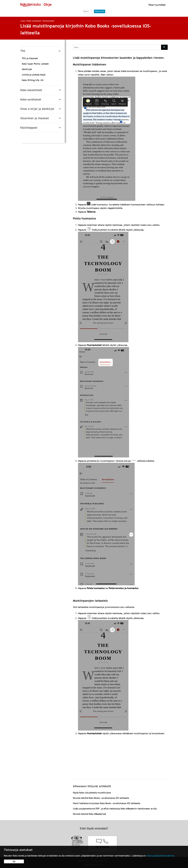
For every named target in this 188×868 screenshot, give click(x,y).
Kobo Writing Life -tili (33, 80)
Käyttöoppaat (29, 128)
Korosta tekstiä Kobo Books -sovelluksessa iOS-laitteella (101, 798)
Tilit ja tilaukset (30, 58)
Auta (23, 21)
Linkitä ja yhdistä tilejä (34, 75)
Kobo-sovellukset (34, 21)
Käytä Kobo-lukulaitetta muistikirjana (92, 793)
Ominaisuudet (49, 21)
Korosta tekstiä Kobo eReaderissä (89, 814)
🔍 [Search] (164, 47)
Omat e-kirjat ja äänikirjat (37, 109)
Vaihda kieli (100, 11)
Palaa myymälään (157, 5)
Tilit (23, 51)
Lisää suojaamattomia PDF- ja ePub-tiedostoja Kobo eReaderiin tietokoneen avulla (115, 809)
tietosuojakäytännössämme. (161, 856)
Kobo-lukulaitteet (31, 90)
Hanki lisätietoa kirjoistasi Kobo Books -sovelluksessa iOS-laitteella (107, 803)
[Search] (117, 47)
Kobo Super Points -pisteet (35, 64)
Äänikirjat (27, 69)
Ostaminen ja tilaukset (35, 118)
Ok (14, 861)
